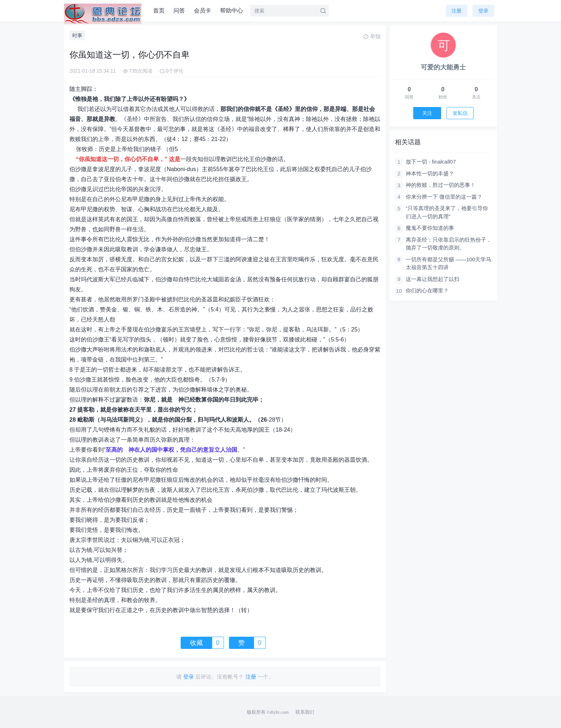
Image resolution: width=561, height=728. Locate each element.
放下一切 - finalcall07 (431, 162)
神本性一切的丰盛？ (430, 173)
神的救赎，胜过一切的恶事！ (441, 185)
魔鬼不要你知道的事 (430, 228)
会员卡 (203, 11)
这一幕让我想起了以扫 (433, 279)
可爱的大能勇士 (443, 67)
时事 (77, 35)
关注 (427, 113)
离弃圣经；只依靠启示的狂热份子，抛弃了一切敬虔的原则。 (449, 244)
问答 (179, 11)
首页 (159, 11)
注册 (457, 11)
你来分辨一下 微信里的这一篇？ (444, 197)
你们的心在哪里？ (427, 290)
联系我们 (305, 712)
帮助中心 (231, 11)
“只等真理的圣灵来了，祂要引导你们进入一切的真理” (447, 212)
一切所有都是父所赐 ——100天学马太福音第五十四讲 (448, 263)
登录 (483, 11)
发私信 (460, 113)
